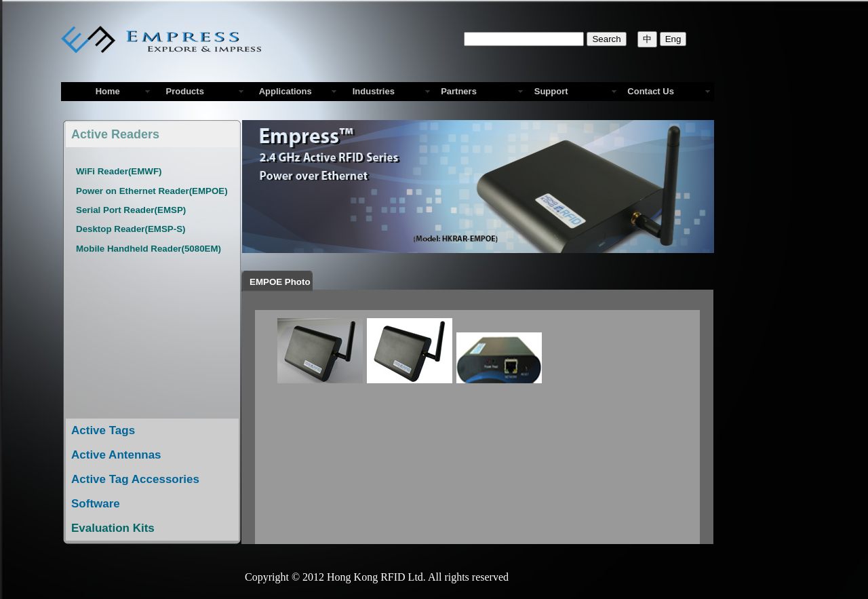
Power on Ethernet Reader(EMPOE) (152, 191)
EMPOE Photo (282, 282)
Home (108, 91)
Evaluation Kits (113, 528)
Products (182, 91)
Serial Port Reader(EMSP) (131, 210)
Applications (283, 91)
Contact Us (651, 91)
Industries (371, 91)
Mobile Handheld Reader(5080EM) (149, 249)
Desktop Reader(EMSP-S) (131, 229)
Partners (459, 91)
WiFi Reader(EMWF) (119, 171)
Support (551, 91)
